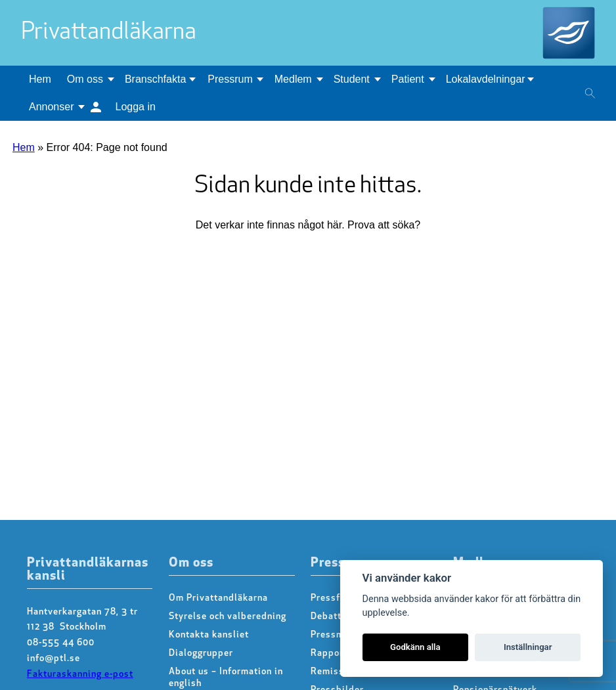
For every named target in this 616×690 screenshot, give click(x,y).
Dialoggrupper (201, 654)
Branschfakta (155, 79)
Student (352, 79)
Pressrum (230, 79)
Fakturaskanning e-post (80, 675)
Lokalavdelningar (486, 79)
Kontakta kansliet (209, 635)
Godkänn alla (415, 647)
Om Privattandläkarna (218, 598)
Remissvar (335, 672)
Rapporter (334, 654)
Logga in (136, 107)
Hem (40, 79)
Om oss (85, 79)
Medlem (293, 79)
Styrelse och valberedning (228, 617)
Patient (408, 79)
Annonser (52, 107)
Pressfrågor (337, 598)
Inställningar (528, 647)
